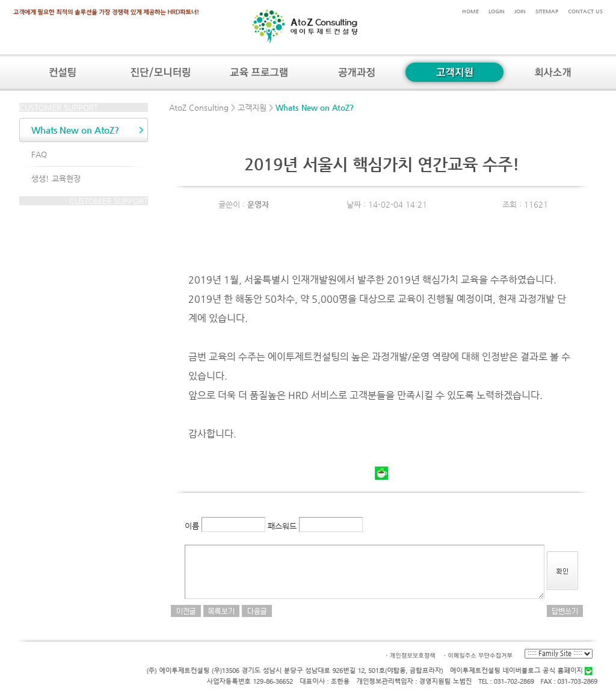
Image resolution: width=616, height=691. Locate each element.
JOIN (520, 11)
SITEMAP (547, 11)
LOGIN (497, 11)
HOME (470, 11)
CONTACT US (585, 11)
